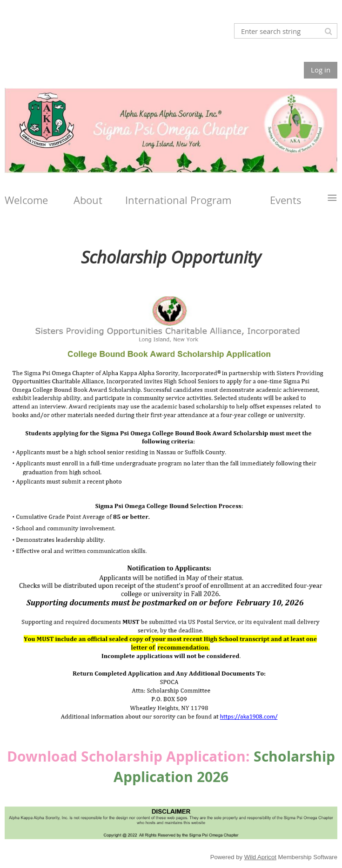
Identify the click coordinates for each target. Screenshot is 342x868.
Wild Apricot (260, 857)
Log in (321, 70)
